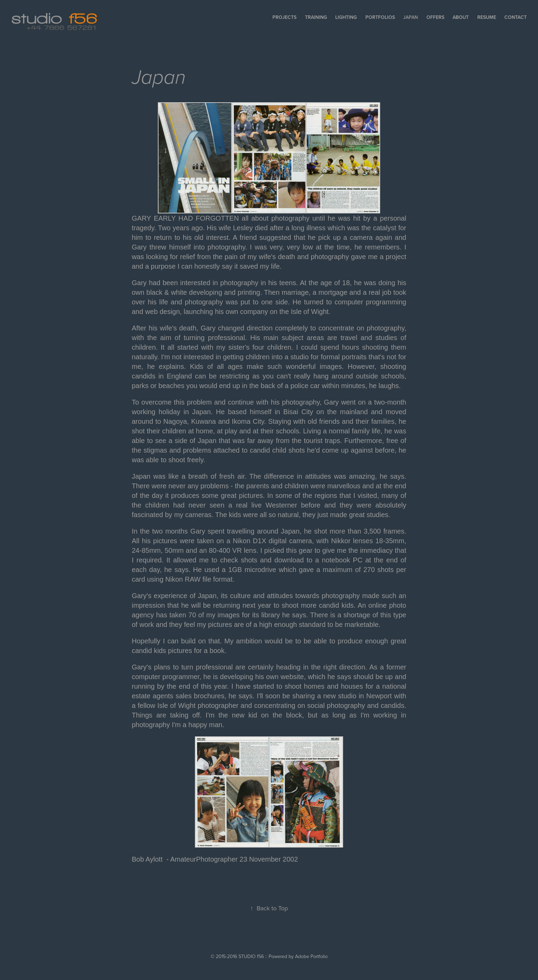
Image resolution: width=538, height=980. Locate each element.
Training (316, 17)
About (461, 17)
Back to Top (269, 908)
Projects (284, 17)
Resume (487, 17)
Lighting (346, 17)
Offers (435, 17)
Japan (411, 17)
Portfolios (380, 17)
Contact (516, 17)
